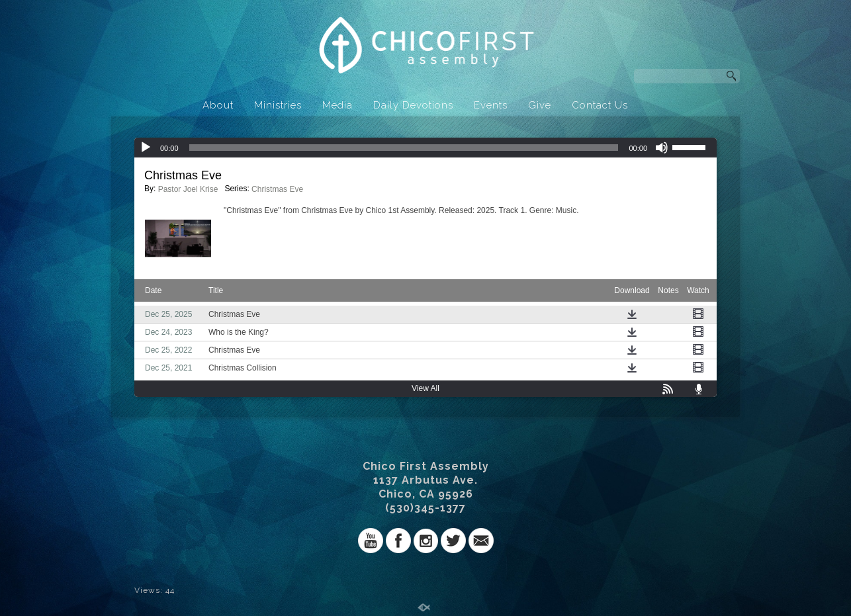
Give (540, 105)
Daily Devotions (413, 105)
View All (425, 388)
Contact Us (600, 105)
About (218, 105)
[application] (425, 148)
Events (491, 105)
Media (337, 105)
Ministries (278, 105)
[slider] (404, 148)
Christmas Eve (277, 189)
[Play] (146, 148)
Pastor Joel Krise (188, 189)
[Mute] (662, 148)
